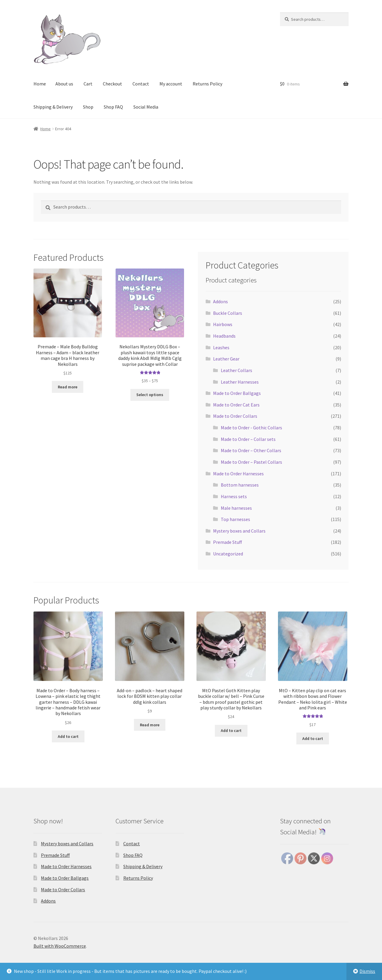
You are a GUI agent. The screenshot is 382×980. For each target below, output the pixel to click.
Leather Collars (236, 370)
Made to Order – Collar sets (248, 439)
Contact (141, 84)
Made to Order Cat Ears (236, 405)
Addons (220, 301)
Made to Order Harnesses (238, 474)
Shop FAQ (113, 107)
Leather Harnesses (240, 382)
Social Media (146, 107)
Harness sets (234, 496)
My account (171, 84)
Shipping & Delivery (53, 107)
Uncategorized (228, 554)
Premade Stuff (227, 542)
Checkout (112, 84)
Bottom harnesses (240, 485)
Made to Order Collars (235, 416)
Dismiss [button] (367, 971)
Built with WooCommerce (60, 946)
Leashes (221, 347)
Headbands (224, 336)
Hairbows (223, 324)
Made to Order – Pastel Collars (251, 462)
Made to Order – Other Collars (251, 450)
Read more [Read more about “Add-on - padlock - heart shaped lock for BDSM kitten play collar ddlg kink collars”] (150, 725)
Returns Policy (207, 84)
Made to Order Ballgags (237, 393)
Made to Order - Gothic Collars (251, 428)
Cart (88, 84)
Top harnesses (235, 519)
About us (64, 84)
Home (40, 84)
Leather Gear (226, 359)
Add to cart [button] (68, 736)
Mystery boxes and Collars (239, 531)
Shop (88, 107)
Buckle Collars (228, 313)
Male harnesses (236, 508)
